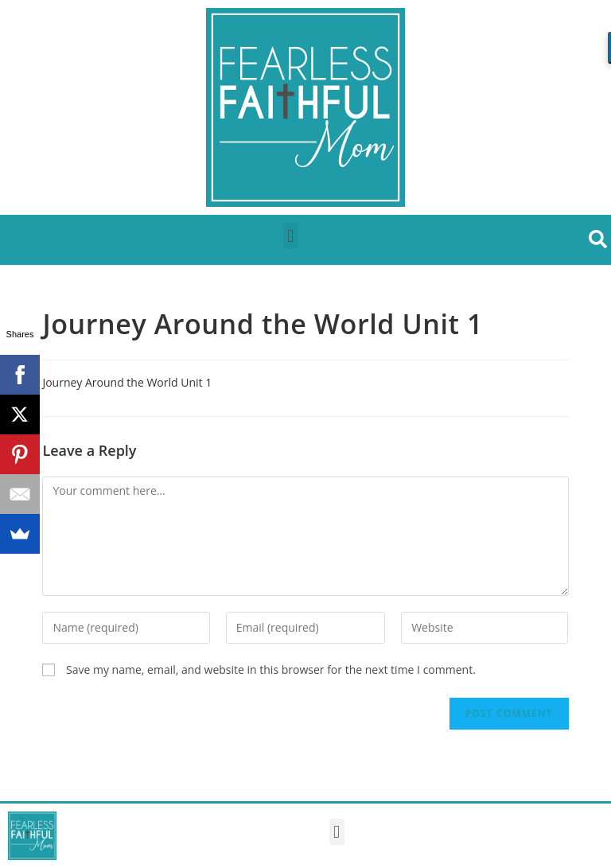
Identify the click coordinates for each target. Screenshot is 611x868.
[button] (291, 236)
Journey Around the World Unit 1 (127, 382)
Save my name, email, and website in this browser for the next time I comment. (271, 669)
